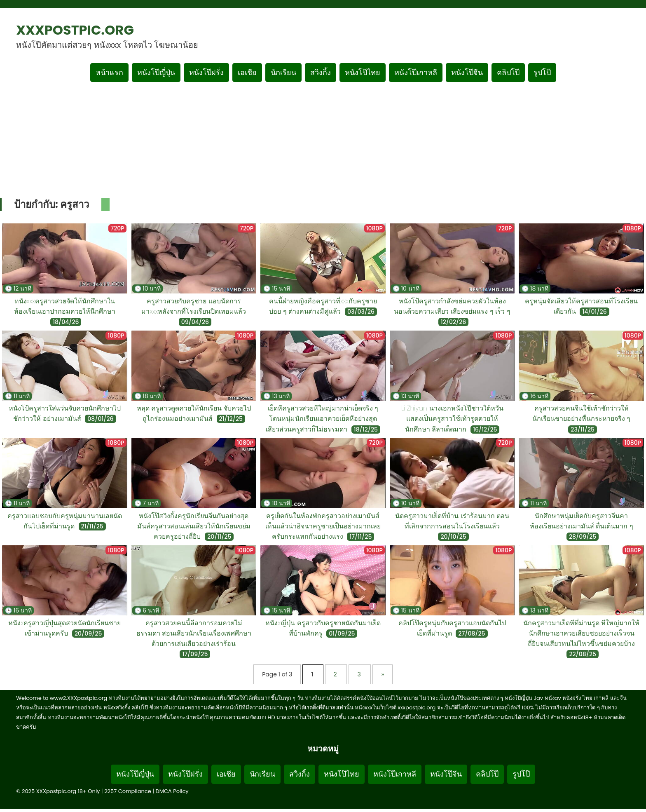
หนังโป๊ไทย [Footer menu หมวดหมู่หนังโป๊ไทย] (342, 774)
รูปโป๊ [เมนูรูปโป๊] (542, 72)
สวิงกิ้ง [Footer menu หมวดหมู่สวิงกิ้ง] (300, 774)
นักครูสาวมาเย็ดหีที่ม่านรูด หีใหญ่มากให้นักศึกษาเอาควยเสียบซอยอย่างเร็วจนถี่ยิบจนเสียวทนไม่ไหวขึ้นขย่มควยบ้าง (582, 633)
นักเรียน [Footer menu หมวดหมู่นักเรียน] (262, 774)
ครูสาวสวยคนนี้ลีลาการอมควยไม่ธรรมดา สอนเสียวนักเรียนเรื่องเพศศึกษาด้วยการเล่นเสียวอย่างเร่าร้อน (194, 633)
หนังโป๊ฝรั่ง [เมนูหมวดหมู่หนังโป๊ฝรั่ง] (206, 72)
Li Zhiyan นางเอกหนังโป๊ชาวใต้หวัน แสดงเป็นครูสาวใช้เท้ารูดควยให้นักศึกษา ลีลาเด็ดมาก (452, 419)
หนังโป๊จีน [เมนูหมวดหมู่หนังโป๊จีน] (467, 72)
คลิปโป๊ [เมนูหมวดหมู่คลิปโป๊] (508, 72)
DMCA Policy (172, 791)
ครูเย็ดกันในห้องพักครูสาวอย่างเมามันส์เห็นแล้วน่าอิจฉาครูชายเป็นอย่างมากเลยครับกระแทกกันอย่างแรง (323, 526)
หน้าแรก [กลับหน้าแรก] (109, 72)
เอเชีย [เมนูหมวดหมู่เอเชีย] (247, 72)
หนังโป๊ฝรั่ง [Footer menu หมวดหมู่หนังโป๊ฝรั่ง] (185, 774)
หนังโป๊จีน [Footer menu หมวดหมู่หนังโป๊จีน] (446, 774)
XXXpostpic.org (75, 30)
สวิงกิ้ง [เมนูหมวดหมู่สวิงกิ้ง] (321, 72)
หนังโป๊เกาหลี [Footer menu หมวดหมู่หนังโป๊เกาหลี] (395, 774)
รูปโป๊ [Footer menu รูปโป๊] (521, 774)
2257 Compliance (128, 791)
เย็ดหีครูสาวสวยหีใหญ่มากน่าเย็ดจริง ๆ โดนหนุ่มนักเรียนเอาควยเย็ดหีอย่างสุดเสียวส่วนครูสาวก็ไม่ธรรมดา (322, 419)
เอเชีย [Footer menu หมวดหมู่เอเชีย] (226, 774)
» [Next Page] (382, 674)
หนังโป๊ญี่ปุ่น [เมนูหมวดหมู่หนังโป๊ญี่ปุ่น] (156, 72)
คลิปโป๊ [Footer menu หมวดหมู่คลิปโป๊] (487, 774)
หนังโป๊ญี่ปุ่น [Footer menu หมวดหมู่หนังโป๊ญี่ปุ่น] (135, 774)
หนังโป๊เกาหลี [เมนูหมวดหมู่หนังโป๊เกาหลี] (416, 72)
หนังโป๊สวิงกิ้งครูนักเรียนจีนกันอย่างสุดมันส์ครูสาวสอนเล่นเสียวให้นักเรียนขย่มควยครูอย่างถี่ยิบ (194, 526)
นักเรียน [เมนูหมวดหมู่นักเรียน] (283, 72)
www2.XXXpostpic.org (79, 698)
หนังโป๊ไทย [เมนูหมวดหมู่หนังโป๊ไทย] (363, 72)
